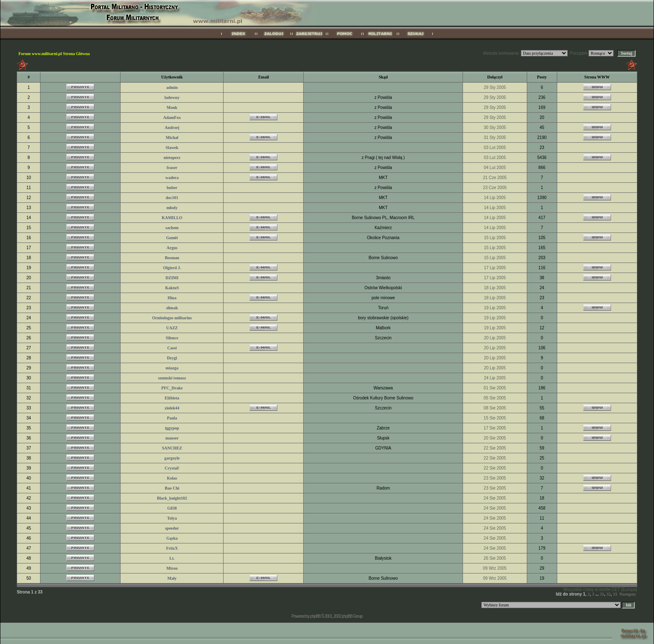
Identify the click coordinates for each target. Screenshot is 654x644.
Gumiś (172, 238)
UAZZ (172, 328)
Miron (172, 568)
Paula (172, 418)
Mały (172, 578)
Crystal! (172, 468)
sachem (172, 228)
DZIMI (172, 278)
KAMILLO (172, 218)
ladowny (172, 97)
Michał (172, 138)
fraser (172, 168)
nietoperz (172, 158)
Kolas (172, 478)
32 (609, 594)
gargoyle (172, 458)
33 (615, 594)
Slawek (172, 148)
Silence (172, 338)
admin (172, 87)
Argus (172, 248)
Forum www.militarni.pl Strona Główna (54, 54)
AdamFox (172, 117)
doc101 (172, 198)
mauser (172, 438)
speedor (172, 528)
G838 (172, 508)
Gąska (172, 538)
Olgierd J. (172, 268)
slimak (172, 308)
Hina (172, 298)
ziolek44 (172, 408)
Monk (172, 107)
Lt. (172, 558)
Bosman (172, 258)
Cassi (172, 348)
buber (172, 188)
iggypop (172, 428)
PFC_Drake (172, 388)
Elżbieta (172, 398)
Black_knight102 (172, 498)
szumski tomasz (172, 378)
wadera (172, 178)
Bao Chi (172, 488)
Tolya (172, 518)
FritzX (172, 548)
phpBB (315, 616)
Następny (628, 594)
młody (172, 208)
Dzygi (172, 358)
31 (602, 594)
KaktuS (172, 288)
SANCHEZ (172, 448)
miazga (172, 368)
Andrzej (172, 128)
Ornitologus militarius (172, 318)
